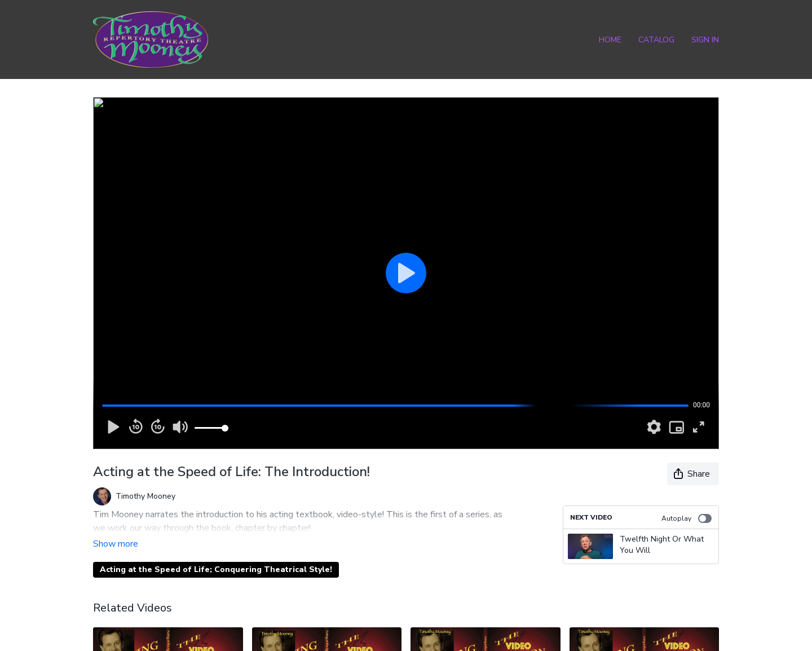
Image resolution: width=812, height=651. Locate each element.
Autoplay (687, 518)
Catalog (656, 40)
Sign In (705, 40)
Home (610, 40)
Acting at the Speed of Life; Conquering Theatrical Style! (216, 554)
